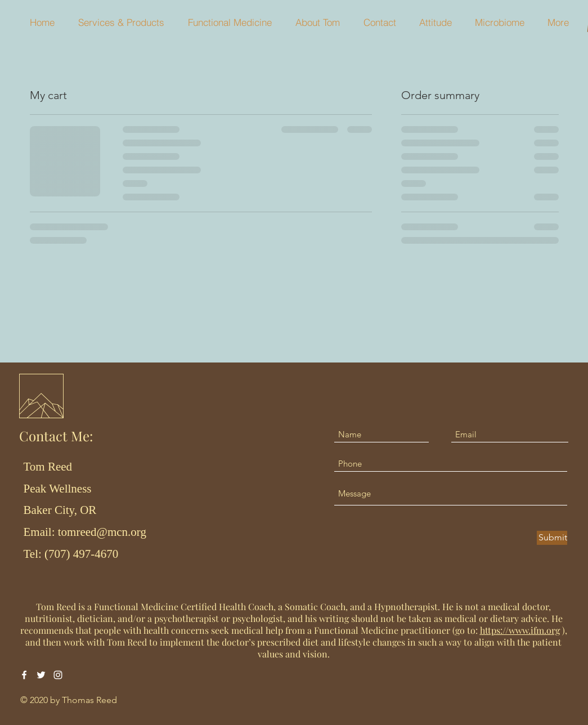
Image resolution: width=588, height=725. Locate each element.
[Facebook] (24, 675)
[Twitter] (41, 675)
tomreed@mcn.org (102, 532)
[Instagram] (58, 675)
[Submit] (552, 538)
